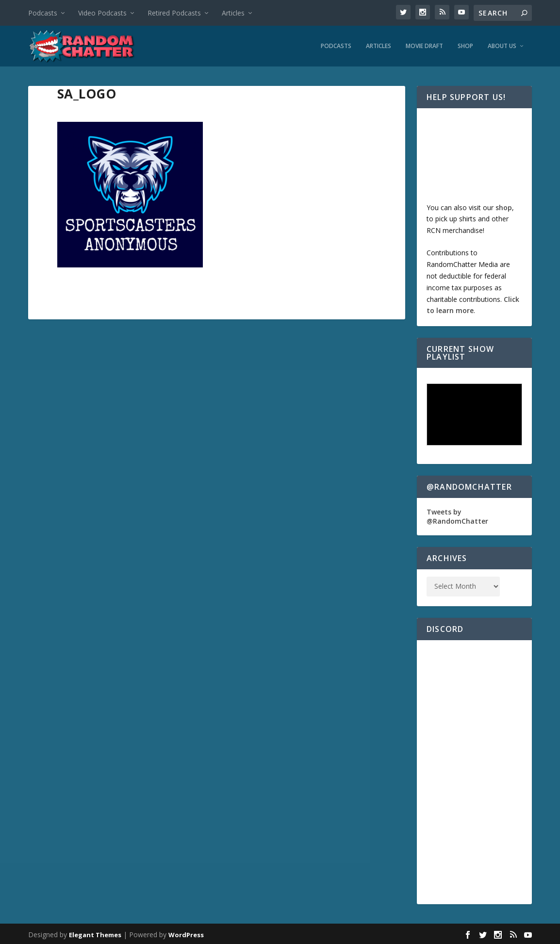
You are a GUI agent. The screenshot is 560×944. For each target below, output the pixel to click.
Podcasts (43, 13)
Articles (233, 13)
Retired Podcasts (174, 13)
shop (504, 205)
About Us (502, 44)
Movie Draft (424, 44)
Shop (465, 44)
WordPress (186, 933)
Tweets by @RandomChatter (457, 514)
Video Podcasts (102, 13)
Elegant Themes (95, 933)
